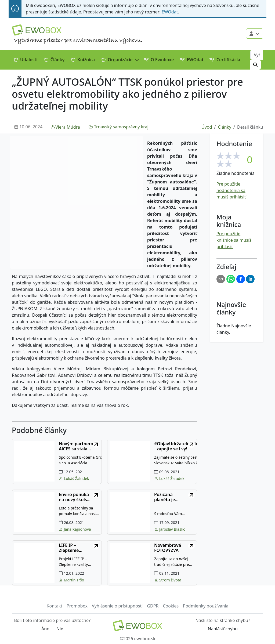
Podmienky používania (206, 606)
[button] (120, 60)
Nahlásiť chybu (223, 629)
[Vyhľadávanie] (257, 55)
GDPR (153, 606)
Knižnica (83, 60)
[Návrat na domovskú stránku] (137, 626)
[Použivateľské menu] (255, 34)
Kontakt (55, 606)
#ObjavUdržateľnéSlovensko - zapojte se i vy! (184, 446)
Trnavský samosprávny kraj (119, 127)
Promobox (77, 606)
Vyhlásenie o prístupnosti (117, 606)
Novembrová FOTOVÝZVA (168, 548)
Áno (45, 629)
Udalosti (26, 60)
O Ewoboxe (159, 60)
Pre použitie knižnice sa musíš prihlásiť (234, 240)
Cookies (171, 606)
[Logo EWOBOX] (37, 30)
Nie (60, 629)
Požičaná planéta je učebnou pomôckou (165, 497)
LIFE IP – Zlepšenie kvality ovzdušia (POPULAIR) (75, 548)
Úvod (207, 127)
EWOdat (170, 12)
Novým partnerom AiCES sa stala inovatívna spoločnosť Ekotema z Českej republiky (80, 446)
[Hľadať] (255, 65)
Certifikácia (225, 60)
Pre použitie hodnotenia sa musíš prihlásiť (231, 190)
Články (55, 60)
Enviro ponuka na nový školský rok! (75, 497)
